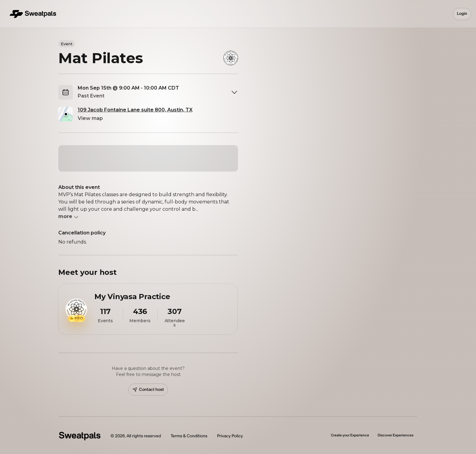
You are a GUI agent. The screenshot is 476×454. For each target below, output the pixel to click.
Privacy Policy (230, 436)
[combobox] (158, 92)
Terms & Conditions (189, 436)
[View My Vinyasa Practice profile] (148, 309)
